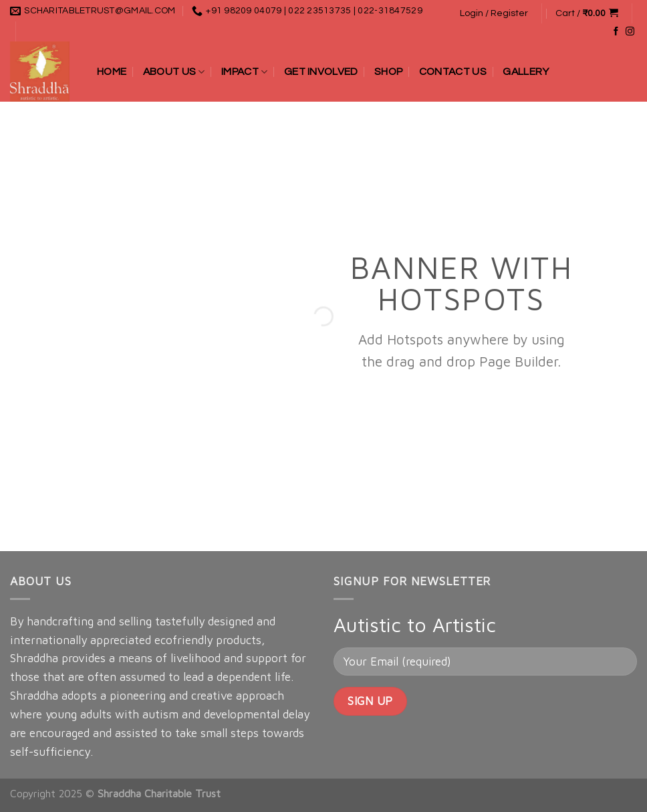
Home (112, 72)
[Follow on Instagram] (630, 32)
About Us (174, 72)
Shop (388, 72)
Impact (244, 72)
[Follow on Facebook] (616, 32)
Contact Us (453, 72)
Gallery (526, 72)
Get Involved (321, 72)
